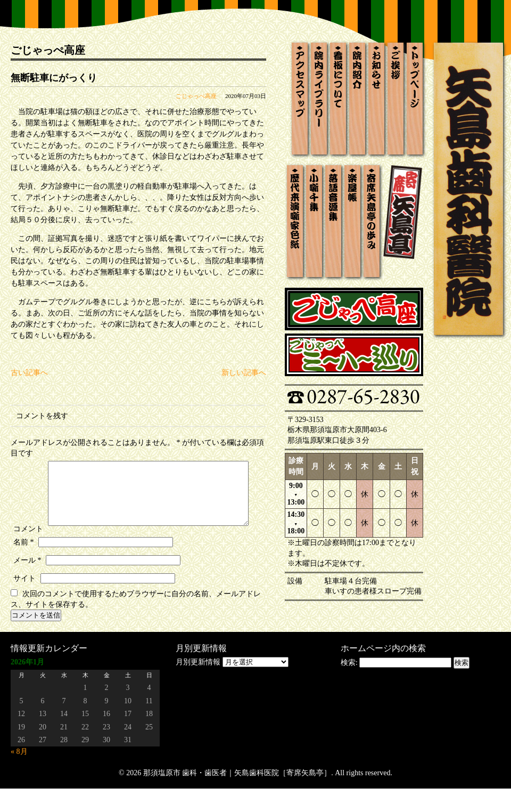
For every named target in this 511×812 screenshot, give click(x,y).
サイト (24, 602)
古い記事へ (29, 373)
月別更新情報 (198, 685)
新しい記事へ (244, 373)
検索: (349, 686)
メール (27, 584)
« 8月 (19, 775)
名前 (24, 566)
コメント (28, 463)
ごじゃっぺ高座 (196, 96)
